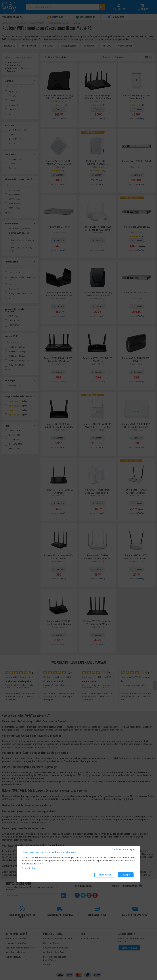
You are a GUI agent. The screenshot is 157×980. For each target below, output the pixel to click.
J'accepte (126, 875)
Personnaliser (104, 875)
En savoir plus (28, 868)
